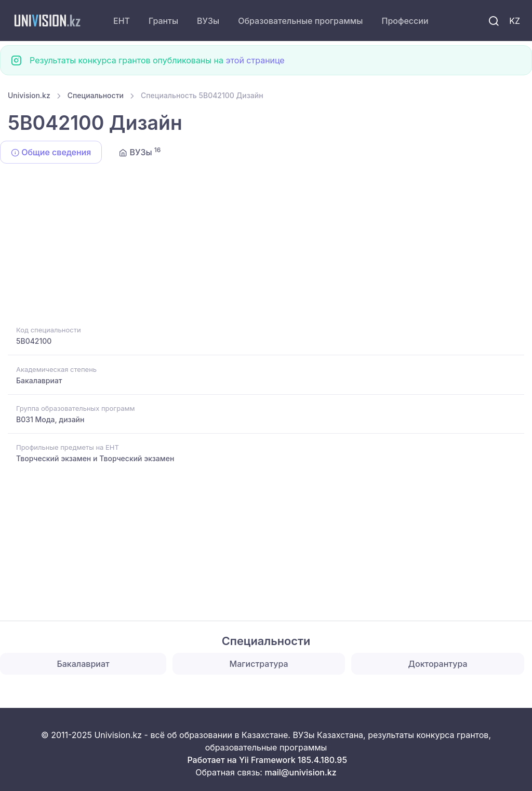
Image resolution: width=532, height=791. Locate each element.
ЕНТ (122, 21)
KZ (515, 21)
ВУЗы (208, 21)
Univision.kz (29, 95)
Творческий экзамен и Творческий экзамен (95, 458)
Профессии (405, 21)
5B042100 (34, 341)
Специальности (96, 95)
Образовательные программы (300, 21)
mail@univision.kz (300, 772)
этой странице (255, 60)
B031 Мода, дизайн (50, 419)
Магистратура (259, 664)
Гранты (163, 21)
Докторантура (438, 664)
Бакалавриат (39, 380)
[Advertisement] (266, 246)
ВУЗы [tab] (140, 152)
